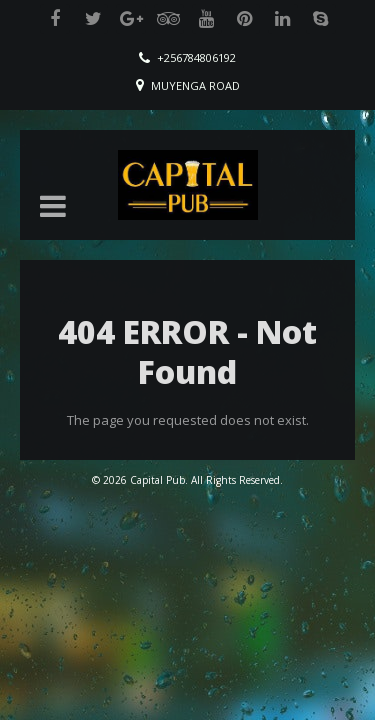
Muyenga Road (195, 85)
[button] (53, 206)
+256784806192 (196, 57)
